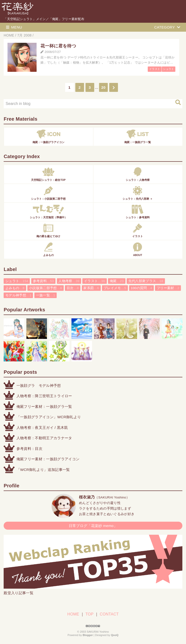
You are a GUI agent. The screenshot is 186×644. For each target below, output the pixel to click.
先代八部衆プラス (146, 281)
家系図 (91, 288)
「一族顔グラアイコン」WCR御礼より (49, 417)
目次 (73, 288)
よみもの (15, 288)
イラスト (155, 69)
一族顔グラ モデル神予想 (39, 385)
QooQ (115, 635)
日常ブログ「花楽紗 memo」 (93, 526)
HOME (73, 614)
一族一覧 (46, 295)
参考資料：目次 (29, 449)
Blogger (88, 635)
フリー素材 (168, 288)
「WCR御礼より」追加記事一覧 (43, 470)
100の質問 (141, 288)
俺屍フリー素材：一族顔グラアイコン (48, 459)
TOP (89, 614)
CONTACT (109, 614)
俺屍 (117, 281)
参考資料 (43, 281)
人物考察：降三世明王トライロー (44, 396)
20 (103, 87)
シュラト (168, 69)
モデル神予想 (18, 295)
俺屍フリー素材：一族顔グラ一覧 (44, 406)
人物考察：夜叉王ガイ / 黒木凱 (42, 428)
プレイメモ (115, 288)
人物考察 (69, 281)
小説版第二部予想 (46, 288)
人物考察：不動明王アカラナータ (44, 438)
